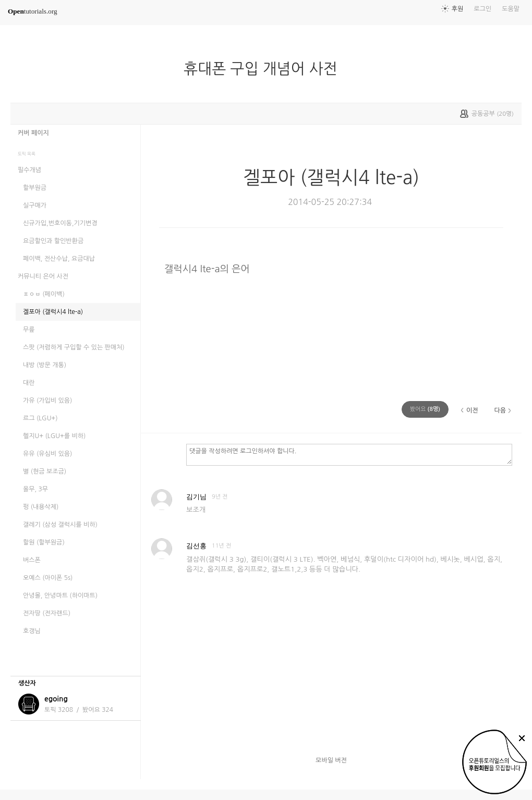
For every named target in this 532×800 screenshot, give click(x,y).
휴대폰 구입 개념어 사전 (265, 69)
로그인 (482, 9)
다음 (500, 410)
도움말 (511, 9)
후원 (458, 9)
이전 (472, 410)
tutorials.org (33, 11)
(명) (425, 409)
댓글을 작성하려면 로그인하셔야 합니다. (349, 454)
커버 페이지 (33, 133)
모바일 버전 (331, 760)
